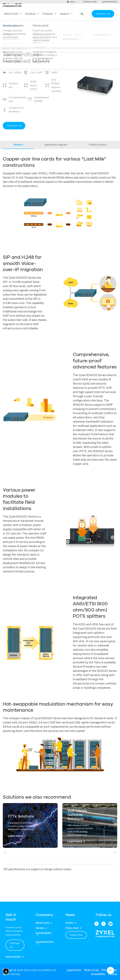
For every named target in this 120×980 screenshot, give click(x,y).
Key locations (13, 957)
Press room (72, 928)
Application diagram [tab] (56, 154)
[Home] (12, 12)
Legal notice (74, 970)
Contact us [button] (15, 945)
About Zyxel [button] (13, 23)
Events (70, 923)
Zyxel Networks (45, 942)
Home (6, 34)
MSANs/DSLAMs (36, 34)
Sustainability (44, 933)
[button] (82, 23)
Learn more (15, 845)
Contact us (103, 23)
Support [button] (67, 23)
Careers (40, 928)
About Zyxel (42, 923)
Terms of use (91, 970)
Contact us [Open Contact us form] (14, 135)
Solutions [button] (32, 23)
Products (18, 34)
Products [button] (50, 23)
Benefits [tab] (18, 154)
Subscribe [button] (76, 935)
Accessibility (98, 974)
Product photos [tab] (98, 154)
